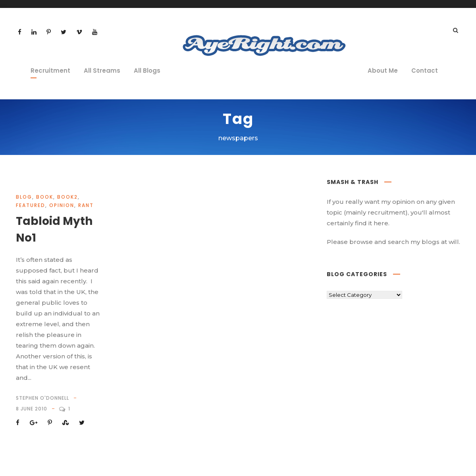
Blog (24, 197)
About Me (383, 71)
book (45, 197)
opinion (62, 205)
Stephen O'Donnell (42, 398)
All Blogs (147, 71)
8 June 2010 (32, 409)
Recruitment (50, 71)
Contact (425, 71)
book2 (67, 197)
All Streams (102, 71)
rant (86, 205)
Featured (31, 205)
